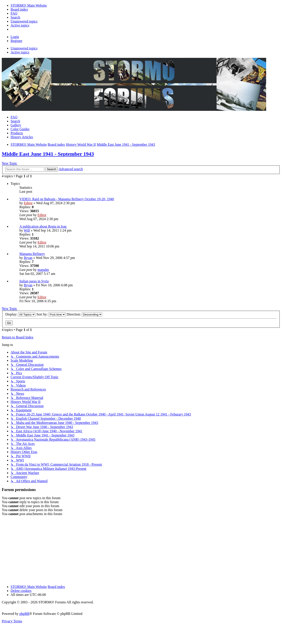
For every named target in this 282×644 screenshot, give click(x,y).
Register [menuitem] (16, 41)
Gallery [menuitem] (16, 125)
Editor (28, 203)
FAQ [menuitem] (14, 117)
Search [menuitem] (15, 121)
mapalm (43, 270)
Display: (20, 314)
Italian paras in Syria (34, 281)
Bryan (28, 258)
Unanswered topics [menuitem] (24, 48)
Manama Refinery (32, 254)
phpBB (24, 614)
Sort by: (51, 314)
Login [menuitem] (15, 37)
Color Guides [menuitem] (20, 129)
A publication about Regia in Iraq (43, 226)
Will (27, 230)
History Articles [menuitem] (22, 137)
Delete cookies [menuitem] (21, 591)
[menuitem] (29, 5)
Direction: (84, 314)
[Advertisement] (134, 550)
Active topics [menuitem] (20, 52)
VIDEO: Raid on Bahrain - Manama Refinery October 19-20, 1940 (67, 199)
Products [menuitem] (17, 133)
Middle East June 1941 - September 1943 (48, 154)
